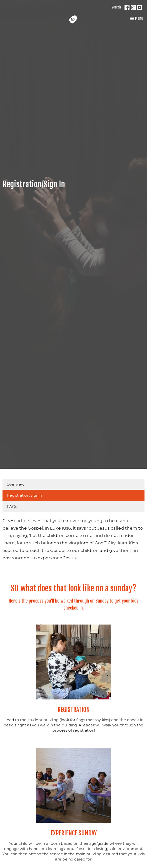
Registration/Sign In (25, 495)
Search (116, 7)
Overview (15, 484)
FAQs (12, 507)
